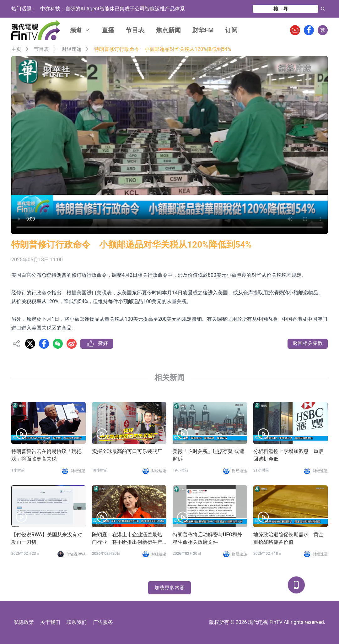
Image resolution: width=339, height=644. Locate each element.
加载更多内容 (169, 588)
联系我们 (77, 622)
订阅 (231, 30)
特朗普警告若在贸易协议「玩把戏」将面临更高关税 (46, 455)
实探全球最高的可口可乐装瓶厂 (127, 451)
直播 (108, 30)
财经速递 (72, 49)
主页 (16, 49)
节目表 (135, 30)
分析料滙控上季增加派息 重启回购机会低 (288, 455)
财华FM (203, 30)
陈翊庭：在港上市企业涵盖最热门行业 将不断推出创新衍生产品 (127, 539)
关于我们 (50, 622)
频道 (80, 30)
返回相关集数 (308, 343)
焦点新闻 (168, 30)
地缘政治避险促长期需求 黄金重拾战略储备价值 (288, 538)
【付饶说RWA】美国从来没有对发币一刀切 (47, 538)
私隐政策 (24, 622)
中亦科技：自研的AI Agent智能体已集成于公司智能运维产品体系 (113, 9)
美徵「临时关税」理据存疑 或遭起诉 (208, 455)
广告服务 (103, 622)
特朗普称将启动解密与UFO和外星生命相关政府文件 (207, 538)
